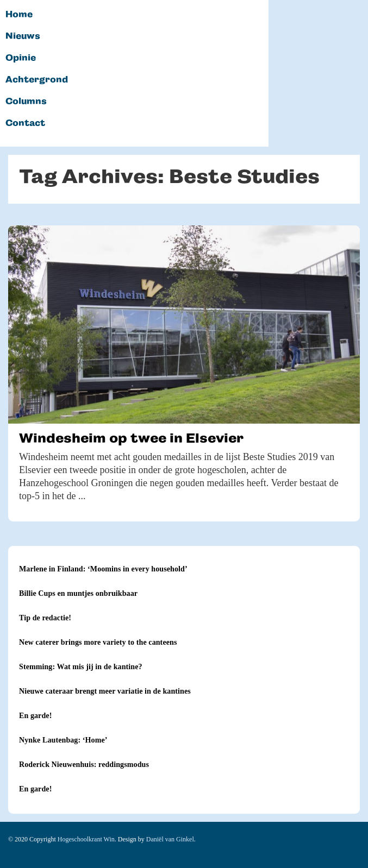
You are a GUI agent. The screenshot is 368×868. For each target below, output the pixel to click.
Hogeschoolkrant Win (86, 839)
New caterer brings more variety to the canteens (98, 642)
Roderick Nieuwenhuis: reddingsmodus (84, 765)
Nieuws (23, 36)
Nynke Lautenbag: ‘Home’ (63, 740)
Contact (25, 123)
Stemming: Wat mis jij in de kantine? (81, 667)
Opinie (21, 58)
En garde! (35, 716)
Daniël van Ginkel (170, 839)
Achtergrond (37, 80)
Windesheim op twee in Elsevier (131, 438)
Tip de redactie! (45, 618)
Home (19, 15)
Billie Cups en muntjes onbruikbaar (78, 593)
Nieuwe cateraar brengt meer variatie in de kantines (105, 691)
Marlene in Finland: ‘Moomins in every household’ (103, 569)
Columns (26, 102)
